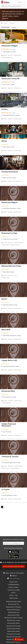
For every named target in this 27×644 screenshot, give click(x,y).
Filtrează (19, 639)
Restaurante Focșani (14, 634)
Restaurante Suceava (14, 626)
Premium (4, 55)
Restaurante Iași (14, 612)
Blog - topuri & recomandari (15, 573)
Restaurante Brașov (14, 610)
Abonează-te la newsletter (12, 543)
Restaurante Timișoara (13, 607)
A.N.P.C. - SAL (14, 595)
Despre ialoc (14, 582)
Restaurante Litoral (13, 620)
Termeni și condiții (14, 590)
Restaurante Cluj (14, 604)
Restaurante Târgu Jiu (13, 642)
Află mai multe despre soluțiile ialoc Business (13, 566)
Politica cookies (14, 587)
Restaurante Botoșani (14, 637)
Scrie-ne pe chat (14, 578)
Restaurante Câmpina (13, 639)
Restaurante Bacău (14, 623)
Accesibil (4, 401)
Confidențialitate (13, 584)
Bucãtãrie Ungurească (15, 245)
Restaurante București (13, 601)
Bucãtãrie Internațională (7, 57)
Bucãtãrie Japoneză (17, 119)
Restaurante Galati (13, 631)
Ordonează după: (5, 27)
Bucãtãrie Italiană (17, 55)
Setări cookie (14, 598)
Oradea (6, 23)
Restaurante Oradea (14, 629)
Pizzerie (15, 276)
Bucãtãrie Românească (18, 243)
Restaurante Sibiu (13, 615)
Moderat (4, 88)
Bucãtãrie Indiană (17, 151)
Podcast (14, 576)
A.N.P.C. (14, 593)
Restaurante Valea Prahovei (14, 618)
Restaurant (12, 23)
